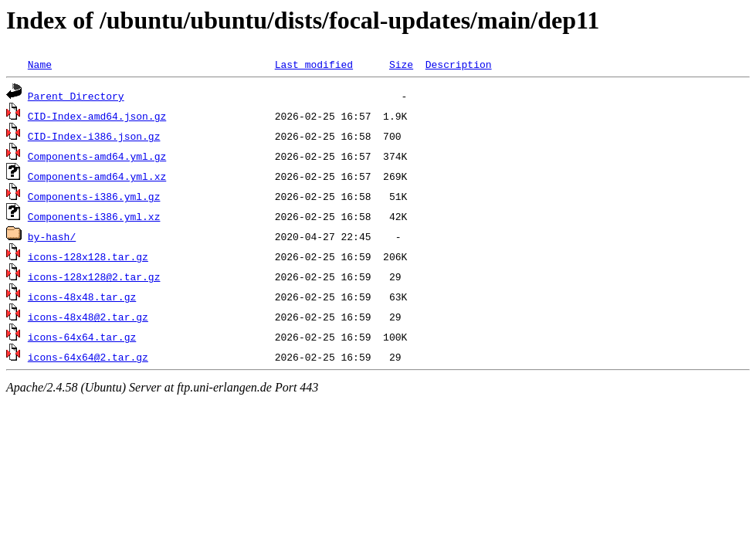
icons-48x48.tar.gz (82, 297)
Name (40, 64)
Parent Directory (76, 96)
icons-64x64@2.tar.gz (88, 357)
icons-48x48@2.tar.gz (88, 317)
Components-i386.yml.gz (94, 196)
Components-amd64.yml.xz (97, 176)
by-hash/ (52, 236)
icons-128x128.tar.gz (88, 256)
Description (459, 64)
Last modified (314, 64)
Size (401, 64)
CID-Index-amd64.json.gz (97, 116)
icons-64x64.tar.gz (82, 337)
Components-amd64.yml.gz (97, 156)
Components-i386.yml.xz (94, 216)
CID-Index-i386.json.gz (94, 136)
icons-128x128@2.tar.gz (94, 276)
